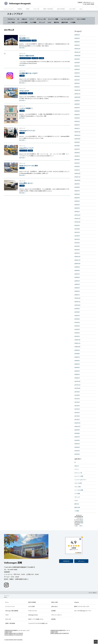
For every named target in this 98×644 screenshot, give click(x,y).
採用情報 (53, 619)
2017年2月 (77, 416)
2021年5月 (77, 239)
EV (18, 19)
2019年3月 (77, 329)
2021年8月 (77, 229)
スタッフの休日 (81, 19)
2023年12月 (77, 132)
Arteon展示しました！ (26, 183)
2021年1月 (77, 253)
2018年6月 (77, 361)
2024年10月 (77, 97)
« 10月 (76, 526)
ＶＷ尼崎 (73, 22)
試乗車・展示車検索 (10, 623)
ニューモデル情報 (22, 22)
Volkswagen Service (33, 615)
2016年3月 (77, 451)
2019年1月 (77, 336)
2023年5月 (77, 156)
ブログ (7, 615)
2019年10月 (77, 305)
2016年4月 (77, 447)
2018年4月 (77, 367)
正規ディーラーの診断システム (36, 619)
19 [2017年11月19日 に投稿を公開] (82, 521)
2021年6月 (77, 236)
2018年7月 (77, 357)
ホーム (7, 602)
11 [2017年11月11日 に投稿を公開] (81, 520)
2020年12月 (77, 257)
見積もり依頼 (54, 602)
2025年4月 (77, 76)
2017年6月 (77, 402)
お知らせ (24, 19)
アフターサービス (33, 611)
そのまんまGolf (24, 91)
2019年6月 (77, 319)
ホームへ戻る (92, 593)
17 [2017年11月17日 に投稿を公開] (80, 521)
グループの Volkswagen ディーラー (83, 611)
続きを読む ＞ (23, 48)
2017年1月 (77, 419)
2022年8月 (77, 187)
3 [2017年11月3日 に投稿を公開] (80, 518)
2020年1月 (77, 295)
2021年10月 (77, 222)
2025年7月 (77, 66)
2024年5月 (77, 115)
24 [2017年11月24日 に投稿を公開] (80, 523)
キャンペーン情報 (53, 19)
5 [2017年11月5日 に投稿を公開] (82, 518)
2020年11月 (77, 260)
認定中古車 (65, 22)
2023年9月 (77, 142)
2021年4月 (77, 243)
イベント (32, 19)
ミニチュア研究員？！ (26, 108)
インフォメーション (10, 606)
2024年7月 (77, 108)
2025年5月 (77, 73)
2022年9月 (77, 184)
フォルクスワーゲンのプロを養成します (38, 623)
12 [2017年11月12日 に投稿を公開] (82, 520)
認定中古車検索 (32, 602)
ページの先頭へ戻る (96, 642)
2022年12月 (77, 173)
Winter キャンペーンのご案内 (29, 166)
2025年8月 (77, 62)
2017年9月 (77, 392)
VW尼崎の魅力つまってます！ (29, 73)
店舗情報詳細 (66, 561)
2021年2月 (77, 250)
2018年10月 (77, 347)
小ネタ (49, 22)
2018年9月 (77, 350)
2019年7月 (77, 316)
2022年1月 (77, 212)
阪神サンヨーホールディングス (82, 606)
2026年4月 (77, 35)
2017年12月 (77, 381)
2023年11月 (77, 135)
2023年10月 (77, 139)
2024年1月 (77, 128)
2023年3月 (77, 163)
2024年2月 (77, 125)
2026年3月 (77, 38)
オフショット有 (41, 19)
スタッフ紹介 (11, 22)
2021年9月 (77, 225)
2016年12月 (77, 423)
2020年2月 (77, 291)
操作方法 (56, 22)
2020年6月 (77, 277)
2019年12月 (77, 298)
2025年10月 (77, 56)
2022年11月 (77, 177)
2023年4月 (77, 160)
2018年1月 (77, 378)
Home (5, 597)
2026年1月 (77, 45)
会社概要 (53, 611)
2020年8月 (77, 270)
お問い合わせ (81, 561)
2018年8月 (77, 354)
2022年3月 (77, 205)
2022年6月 (77, 194)
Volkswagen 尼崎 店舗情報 (12, 611)
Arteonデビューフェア (26, 148)
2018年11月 (77, 343)
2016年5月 (77, 444)
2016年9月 (77, 430)
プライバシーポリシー (57, 615)
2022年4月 (77, 201)
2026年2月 (77, 42)
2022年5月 (77, 198)
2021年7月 (77, 232)
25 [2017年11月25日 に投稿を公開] (81, 523)
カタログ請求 (31, 606)
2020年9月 (77, 267)
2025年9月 (77, 59)
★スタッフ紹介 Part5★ (27, 56)
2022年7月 (77, 191)
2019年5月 (77, 322)
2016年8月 (77, 433)
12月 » (81, 526)
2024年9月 (77, 101)
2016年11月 (77, 426)
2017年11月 (77, 385)
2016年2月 (77, 454)
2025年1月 (77, 87)
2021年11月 (77, 218)
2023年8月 (77, 146)
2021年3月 (77, 246)
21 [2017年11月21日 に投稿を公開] (76, 523)
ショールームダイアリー (67, 19)
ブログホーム (11, 19)
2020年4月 (77, 284)
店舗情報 (80, 2)
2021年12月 (77, 215)
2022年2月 (77, 208)
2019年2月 (77, 333)
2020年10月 (77, 264)
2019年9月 (77, 309)
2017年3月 (77, 413)
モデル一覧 (8, 619)
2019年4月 (77, 326)
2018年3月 (77, 371)
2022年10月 (77, 180)
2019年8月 (77, 312)
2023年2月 (77, 166)
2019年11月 (77, 302)
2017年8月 (77, 395)
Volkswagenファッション (27, 130)
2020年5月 (77, 281)
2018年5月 (77, 364)
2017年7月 (77, 399)
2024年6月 (77, 111)
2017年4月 (77, 409)
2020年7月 (77, 274)
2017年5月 (77, 406)
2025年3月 (77, 80)
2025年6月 (77, 69)
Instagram (77, 602)
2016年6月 (77, 440)
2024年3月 (77, 121)
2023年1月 (77, 170)
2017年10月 (77, 388)
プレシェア (42, 22)
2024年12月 (77, 90)
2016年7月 (77, 437)
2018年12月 (77, 340)
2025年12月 (77, 49)
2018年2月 (77, 374)
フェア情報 (33, 22)
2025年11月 (77, 52)
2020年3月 (77, 288)
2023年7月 (77, 149)
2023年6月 (77, 153)
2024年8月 (77, 104)
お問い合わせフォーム (89, 2)
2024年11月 (77, 94)
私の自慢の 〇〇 (24, 38)
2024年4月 (77, 118)
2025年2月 (77, 83)
